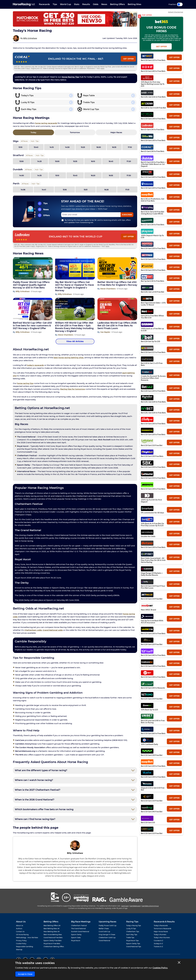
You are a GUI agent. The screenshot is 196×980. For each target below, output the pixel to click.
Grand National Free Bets (53, 938)
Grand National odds (53, 630)
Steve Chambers (108, 289)
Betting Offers (117, 4)
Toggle (180, 4)
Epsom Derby (76, 935)
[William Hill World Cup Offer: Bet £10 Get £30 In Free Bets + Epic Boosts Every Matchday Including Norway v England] (75, 309)
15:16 (65, 190)
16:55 (111, 175)
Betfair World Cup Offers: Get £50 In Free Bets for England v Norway (117, 284)
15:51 (86, 190)
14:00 (22, 175)
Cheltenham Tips (133, 932)
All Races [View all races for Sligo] (24, 141)
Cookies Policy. (160, 968)
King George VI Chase (107, 935)
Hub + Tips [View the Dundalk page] (39, 170)
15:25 (83, 147)
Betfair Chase (104, 929)
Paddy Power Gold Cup (108, 926)
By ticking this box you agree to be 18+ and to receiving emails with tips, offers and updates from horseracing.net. (96, 221)
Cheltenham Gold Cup (107, 938)
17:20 (129, 161)
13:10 (20, 147)
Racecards (44, 4)
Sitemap (19, 950)
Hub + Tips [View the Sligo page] (35, 141)
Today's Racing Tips (134, 926)
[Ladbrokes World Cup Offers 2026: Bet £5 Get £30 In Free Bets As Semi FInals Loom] (117, 309)
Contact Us (20, 932)
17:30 (129, 175)
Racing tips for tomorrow (73, 389)
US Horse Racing (22, 935)
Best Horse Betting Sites (53, 935)
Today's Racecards (161, 926)
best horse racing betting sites (69, 358)
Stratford (18, 155)
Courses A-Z (158, 941)
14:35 (39, 175)
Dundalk (18, 169)
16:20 (93, 175)
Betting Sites (134, 4)
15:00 (57, 161)
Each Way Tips (132, 935)
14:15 (52, 147)
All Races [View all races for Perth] (25, 184)
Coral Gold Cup (104, 932)
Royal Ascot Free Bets (52, 944)
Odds (96, 4)
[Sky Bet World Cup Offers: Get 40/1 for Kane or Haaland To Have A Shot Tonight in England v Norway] (75, 268)
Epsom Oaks (76, 938)
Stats (77, 4)
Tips (55, 4)
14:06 (23, 190)
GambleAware (135, 906)
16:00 (99, 147)
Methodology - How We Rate (27, 938)
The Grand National (78, 929)
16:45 (111, 161)
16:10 (93, 161)
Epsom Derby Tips (133, 944)
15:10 (57, 175)
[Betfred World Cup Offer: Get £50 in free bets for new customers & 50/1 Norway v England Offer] (33, 309)
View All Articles (75, 341)
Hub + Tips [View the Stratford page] (40, 155)
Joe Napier (106, 332)
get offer (174, 57)
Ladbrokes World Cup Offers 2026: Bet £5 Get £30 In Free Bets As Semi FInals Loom (117, 326)
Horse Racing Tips (70, 77)
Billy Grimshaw (30, 38)
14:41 (44, 190)
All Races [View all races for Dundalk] (28, 170)
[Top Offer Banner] (75, 19)
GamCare (125, 906)
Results (86, 4)
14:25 (39, 161)
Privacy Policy (21, 941)
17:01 (127, 190)
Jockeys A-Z (158, 944)
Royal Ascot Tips (132, 941)
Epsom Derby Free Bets (53, 941)
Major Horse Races (161, 932)
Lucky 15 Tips (131, 929)
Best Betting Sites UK (52, 929)
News (104, 4)
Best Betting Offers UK (52, 926)
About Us (20, 926)
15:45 (75, 175)
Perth (16, 184)
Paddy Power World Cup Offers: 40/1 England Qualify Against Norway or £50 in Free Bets (31, 285)
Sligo (16, 141)
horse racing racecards (46, 123)
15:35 (75, 161)
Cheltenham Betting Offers (54, 947)
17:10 (130, 147)
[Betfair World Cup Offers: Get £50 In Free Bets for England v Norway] (117, 268)
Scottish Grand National (80, 932)
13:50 (21, 161)
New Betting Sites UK (52, 932)
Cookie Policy (21, 944)
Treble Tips (130, 938)
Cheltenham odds (33, 630)
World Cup (66, 4)
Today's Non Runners (162, 938)
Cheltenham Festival (79, 926)
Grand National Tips (134, 947)
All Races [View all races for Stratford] (29, 155)
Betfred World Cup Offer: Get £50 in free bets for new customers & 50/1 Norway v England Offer (32, 326)
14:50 (67, 147)
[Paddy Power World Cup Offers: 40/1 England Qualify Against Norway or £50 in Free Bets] (33, 268)
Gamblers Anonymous (150, 906)
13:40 (36, 147)
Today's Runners (160, 935)
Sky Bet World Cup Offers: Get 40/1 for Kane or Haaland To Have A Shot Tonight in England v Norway (74, 286)
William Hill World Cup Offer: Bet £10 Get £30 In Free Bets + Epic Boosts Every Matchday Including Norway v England (74, 327)
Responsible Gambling (24, 947)
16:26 (106, 190)
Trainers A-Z (158, 947)
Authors (19, 929)
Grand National (104, 941)
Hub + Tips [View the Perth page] (36, 184)
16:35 (114, 147)
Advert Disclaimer (176, 12)
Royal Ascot (76, 941)
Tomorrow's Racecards (162, 929)
